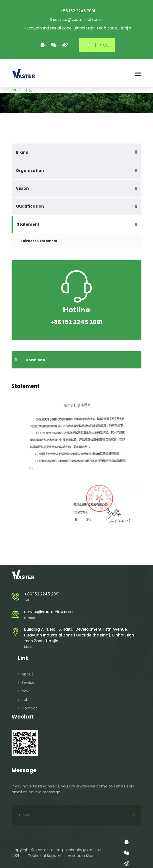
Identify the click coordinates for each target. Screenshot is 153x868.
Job (25, 699)
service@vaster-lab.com (48, 611)
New (26, 691)
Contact (29, 708)
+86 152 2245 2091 (42, 594)
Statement (28, 224)
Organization (30, 171)
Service (28, 682)
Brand (22, 152)
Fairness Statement (39, 241)
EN (88, 45)
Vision (22, 188)
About (27, 674)
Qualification (30, 206)
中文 (104, 45)
